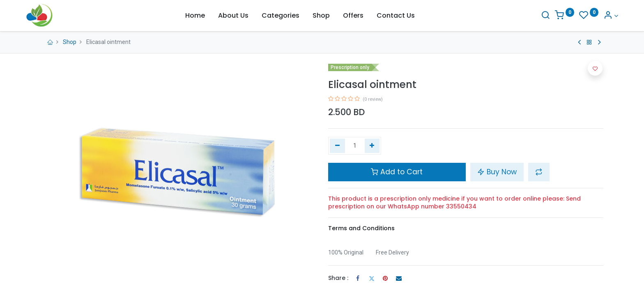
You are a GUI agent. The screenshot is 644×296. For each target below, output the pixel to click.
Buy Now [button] (497, 172)
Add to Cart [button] (397, 172)
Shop (70, 42)
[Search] (530, 16)
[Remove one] (337, 146)
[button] (539, 172)
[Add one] (372, 146)
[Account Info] (596, 16)
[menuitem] (195, 16)
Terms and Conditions (361, 228)
